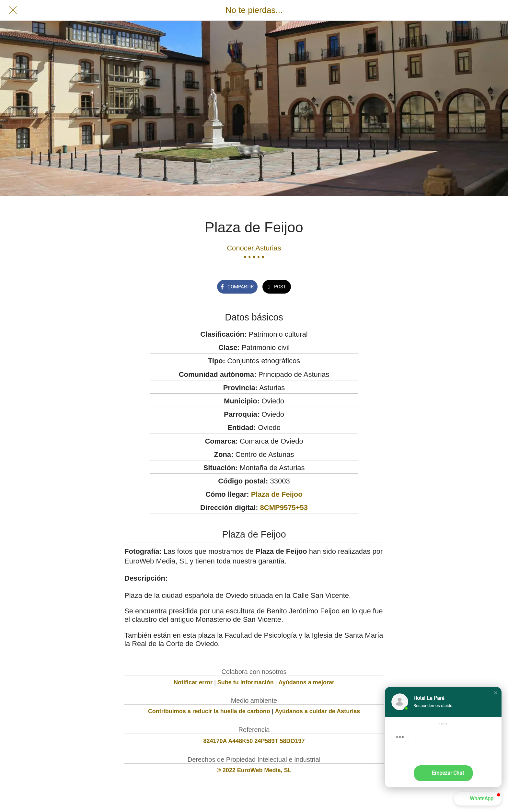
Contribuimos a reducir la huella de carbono (209, 711)
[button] (496, 693)
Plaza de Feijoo (277, 494)
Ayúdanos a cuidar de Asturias (318, 711)
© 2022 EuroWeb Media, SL (254, 770)
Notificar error (193, 682)
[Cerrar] (13, 10)
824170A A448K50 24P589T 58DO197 (254, 741)
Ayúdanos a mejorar (306, 682)
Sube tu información (246, 682)
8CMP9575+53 (284, 508)
